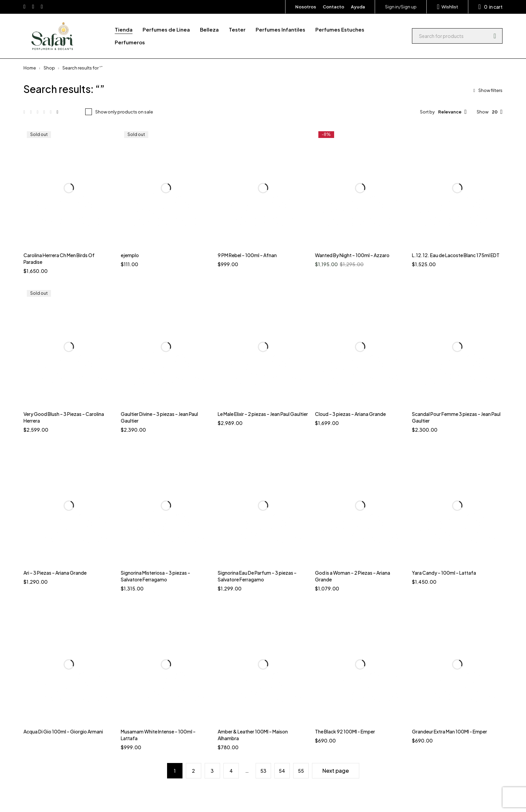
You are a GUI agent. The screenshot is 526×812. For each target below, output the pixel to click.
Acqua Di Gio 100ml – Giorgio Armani (63, 731)
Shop (49, 68)
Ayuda (358, 7)
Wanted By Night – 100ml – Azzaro (352, 255)
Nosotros (306, 7)
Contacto (333, 7)
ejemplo (130, 255)
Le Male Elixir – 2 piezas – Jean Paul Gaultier (263, 414)
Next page (336, 771)
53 (263, 771)
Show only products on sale (124, 112)
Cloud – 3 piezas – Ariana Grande (350, 414)
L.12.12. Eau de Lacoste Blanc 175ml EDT (456, 255)
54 (282, 771)
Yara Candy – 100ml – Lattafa (444, 573)
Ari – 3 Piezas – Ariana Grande (55, 573)
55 (301, 771)
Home (30, 68)
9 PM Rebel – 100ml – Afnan (247, 255)
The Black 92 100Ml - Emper (345, 731)
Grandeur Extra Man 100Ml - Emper (450, 731)
